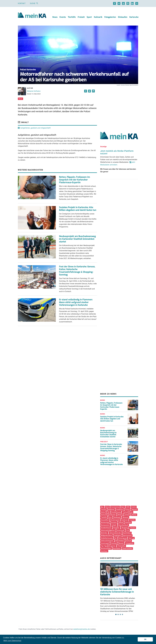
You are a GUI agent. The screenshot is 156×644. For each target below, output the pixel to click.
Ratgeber (116, 528)
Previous (103, 573)
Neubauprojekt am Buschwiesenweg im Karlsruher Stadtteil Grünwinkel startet (77, 239)
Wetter (134, 515)
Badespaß (117, 517)
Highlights (118, 536)
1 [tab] (116, 614)
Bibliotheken (120, 541)
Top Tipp (104, 546)
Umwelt (127, 515)
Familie (132, 520)
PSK (108, 512)
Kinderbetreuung (107, 538)
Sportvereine (127, 536)
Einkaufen (123, 17)
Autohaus (104, 551)
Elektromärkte (127, 549)
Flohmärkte (121, 546)
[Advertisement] (119, 106)
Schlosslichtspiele (107, 541)
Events (63, 17)
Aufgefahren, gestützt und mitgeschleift (35, 128)
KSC (128, 507)
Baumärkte (117, 549)
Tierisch (125, 512)
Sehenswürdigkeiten (108, 530)
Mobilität (111, 510)
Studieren (124, 520)
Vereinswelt (105, 543)
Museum (126, 517)
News (55, 17)
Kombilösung (116, 512)
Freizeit (81, 17)
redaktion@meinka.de (81, 629)
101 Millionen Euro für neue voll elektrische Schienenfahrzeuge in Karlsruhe (117, 592)
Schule (121, 523)
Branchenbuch (123, 525)
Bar (116, 538)
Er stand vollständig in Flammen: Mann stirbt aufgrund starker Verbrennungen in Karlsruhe (76, 302)
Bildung (120, 515)
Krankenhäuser (106, 528)
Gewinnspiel (115, 520)
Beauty (121, 543)
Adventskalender (115, 533)
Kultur (103, 512)
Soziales (114, 523)
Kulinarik (98, 17)
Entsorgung (123, 538)
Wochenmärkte (106, 549)
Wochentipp (105, 523)
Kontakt (22, 3)
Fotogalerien (110, 17)
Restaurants (105, 525)
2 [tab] (118, 614)
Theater (133, 528)
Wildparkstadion (106, 536)
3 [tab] (120, 614)
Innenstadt (121, 530)
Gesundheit (105, 520)
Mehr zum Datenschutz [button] (12, 641)
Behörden (104, 533)
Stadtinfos (120, 510)
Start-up (131, 538)
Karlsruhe (134, 17)
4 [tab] (122, 614)
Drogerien (112, 546)
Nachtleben (127, 533)
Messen (134, 510)
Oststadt (114, 543)
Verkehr (114, 525)
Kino (110, 517)
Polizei (128, 510)
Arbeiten (128, 523)
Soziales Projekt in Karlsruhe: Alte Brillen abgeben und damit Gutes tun (78, 209)
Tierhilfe (72, 17)
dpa (102, 507)
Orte (128, 530)
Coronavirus (115, 507)
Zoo (131, 512)
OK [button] (145, 639)
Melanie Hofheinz (34, 91)
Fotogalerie (129, 543)
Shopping (125, 528)
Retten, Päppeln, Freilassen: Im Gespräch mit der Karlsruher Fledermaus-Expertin (74, 180)
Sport (89, 17)
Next (135, 573)
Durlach (129, 541)
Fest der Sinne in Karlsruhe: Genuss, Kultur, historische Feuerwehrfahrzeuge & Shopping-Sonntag (77, 271)
